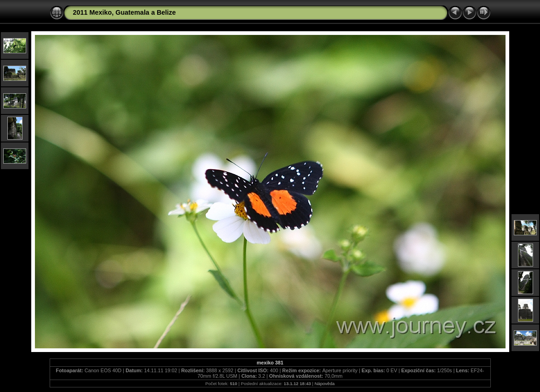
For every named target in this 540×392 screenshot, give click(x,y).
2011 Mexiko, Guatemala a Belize (125, 12)
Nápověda (324, 383)
